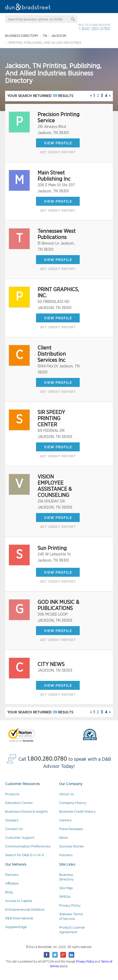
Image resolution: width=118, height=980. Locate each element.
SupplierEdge (16, 927)
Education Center (19, 803)
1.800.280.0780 (47, 759)
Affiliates (12, 883)
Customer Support (20, 838)
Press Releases (71, 829)
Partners (12, 875)
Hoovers (66, 855)
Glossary (12, 820)
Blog (9, 892)
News (64, 838)
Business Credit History (77, 812)
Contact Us (14, 829)
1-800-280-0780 (95, 29)
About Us (66, 794)
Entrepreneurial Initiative (25, 910)
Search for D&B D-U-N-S (25, 855)
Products (12, 794)
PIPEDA (65, 897)
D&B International (19, 918)
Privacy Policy (70, 905)
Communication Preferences (28, 846)
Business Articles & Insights (26, 812)
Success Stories (71, 846)
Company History (73, 803)
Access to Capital (19, 901)
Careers (65, 820)
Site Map (66, 888)
